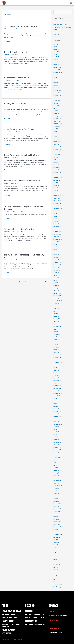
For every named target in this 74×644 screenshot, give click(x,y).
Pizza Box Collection (35, 614)
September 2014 (58, 363)
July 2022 (56, 129)
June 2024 (56, 80)
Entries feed (56, 582)
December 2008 (57, 527)
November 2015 (57, 327)
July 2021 (56, 157)
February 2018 (57, 257)
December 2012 (57, 416)
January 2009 (57, 524)
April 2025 (56, 60)
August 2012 (57, 427)
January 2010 (57, 506)
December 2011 (57, 447)
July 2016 (56, 306)
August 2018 (57, 242)
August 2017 (57, 273)
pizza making (57, 565)
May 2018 (56, 250)
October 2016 (57, 298)
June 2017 (56, 278)
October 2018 (57, 237)
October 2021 (57, 152)
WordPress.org (57, 587)
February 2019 (57, 226)
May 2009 (56, 517)
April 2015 (56, 345)
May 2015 (56, 342)
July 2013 (56, 398)
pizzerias (9, 29)
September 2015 (58, 332)
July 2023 (56, 103)
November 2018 (57, 234)
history (6, 106)
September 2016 (58, 301)
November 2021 (57, 149)
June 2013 (56, 401)
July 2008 (56, 540)
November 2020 (57, 172)
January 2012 (57, 445)
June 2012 (56, 432)
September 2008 (58, 535)
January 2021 (57, 170)
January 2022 (57, 144)
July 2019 (56, 214)
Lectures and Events (35, 618)
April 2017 (56, 283)
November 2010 (57, 481)
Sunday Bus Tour (9, 618)
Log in (55, 579)
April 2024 (56, 85)
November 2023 (57, 95)
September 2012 (58, 424)
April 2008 (56, 547)
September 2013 (58, 393)
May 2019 (56, 219)
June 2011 (56, 463)
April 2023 (56, 111)
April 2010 (56, 499)
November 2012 (57, 419)
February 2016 (57, 319)
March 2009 (56, 519)
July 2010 (56, 491)
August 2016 (57, 304)
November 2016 (57, 296)
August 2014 (57, 365)
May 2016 (56, 311)
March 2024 (56, 88)
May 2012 (56, 434)
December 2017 (57, 262)
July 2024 (56, 78)
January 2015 (57, 352)
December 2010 (57, 478)
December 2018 (57, 232)
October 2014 (57, 360)
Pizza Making (31, 621)
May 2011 (56, 465)
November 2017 (57, 265)
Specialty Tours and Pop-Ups (11, 625)
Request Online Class (55, 632)
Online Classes (8, 630)
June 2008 (56, 542)
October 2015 (57, 329)
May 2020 (56, 188)
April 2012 (56, 437)
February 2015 (57, 350)
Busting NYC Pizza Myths (15, 104)
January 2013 (57, 414)
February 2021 (57, 167)
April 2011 (56, 468)
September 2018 (58, 239)
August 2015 (57, 334)
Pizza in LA (56, 35)
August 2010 (57, 488)
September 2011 (58, 455)
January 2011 (57, 476)
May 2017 (56, 280)
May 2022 (56, 134)
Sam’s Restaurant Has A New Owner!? (21, 26)
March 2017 (56, 285)
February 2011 (57, 473)
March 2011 (56, 470)
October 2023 (57, 98)
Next (47, 282)
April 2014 (56, 375)
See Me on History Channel (60, 32)
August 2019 (57, 211)
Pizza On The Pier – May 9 (16, 52)
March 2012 (56, 440)
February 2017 (57, 288)
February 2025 (57, 65)
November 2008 (57, 529)
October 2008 (57, 532)
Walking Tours (8, 614)
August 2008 (57, 537)
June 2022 (56, 131)
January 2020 (57, 198)
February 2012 (57, 442)
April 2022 (56, 137)
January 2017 (57, 291)
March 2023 (56, 113)
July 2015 (56, 337)
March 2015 (56, 347)
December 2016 (57, 293)
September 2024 (58, 72)
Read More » (7, 41)
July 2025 (56, 54)
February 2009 (57, 522)
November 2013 (57, 388)
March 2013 (56, 409)
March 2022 (56, 139)
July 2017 (56, 275)
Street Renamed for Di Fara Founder (20, 129)
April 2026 (56, 47)
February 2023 (57, 116)
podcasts (56, 570)
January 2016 (57, 321)
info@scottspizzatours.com (58, 615)
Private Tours (8, 621)
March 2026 (56, 49)
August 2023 (57, 101)
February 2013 (57, 411)
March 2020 (56, 193)
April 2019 (56, 221)
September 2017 (58, 270)
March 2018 (56, 255)
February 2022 (57, 142)
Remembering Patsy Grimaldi (17, 78)
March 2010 (56, 501)
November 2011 (57, 450)
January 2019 (57, 229)
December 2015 (57, 324)
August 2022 (57, 126)
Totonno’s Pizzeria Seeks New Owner (20, 229)
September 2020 (58, 178)
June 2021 (56, 160)
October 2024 (57, 70)
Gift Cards (6, 633)
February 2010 (57, 504)
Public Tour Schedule (11, 611)
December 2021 (57, 147)
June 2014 (56, 370)
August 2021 (57, 155)
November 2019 (57, 203)
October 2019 (57, 206)
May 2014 (56, 373)
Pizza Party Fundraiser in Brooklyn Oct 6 (22, 155)
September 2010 (58, 486)
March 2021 (56, 165)
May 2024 (56, 83)
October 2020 (57, 175)
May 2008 (56, 545)
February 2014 (57, 381)
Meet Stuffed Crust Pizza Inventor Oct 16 (22, 181)
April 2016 (56, 314)
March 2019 (56, 224)
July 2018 (56, 244)
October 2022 (57, 121)
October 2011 (57, 452)
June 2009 (56, 514)
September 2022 (58, 124)
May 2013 (56, 404)
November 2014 (57, 357)
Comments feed (58, 584)
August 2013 (57, 396)
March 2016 (56, 316)
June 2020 (56, 185)
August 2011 (57, 458)
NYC (5, 29)
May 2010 (56, 496)
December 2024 (57, 67)
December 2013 (57, 386)
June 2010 (56, 494)
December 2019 (57, 201)
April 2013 (56, 406)
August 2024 (57, 75)
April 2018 (56, 252)
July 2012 (56, 429)
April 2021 (56, 162)
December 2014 (57, 355)
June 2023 (56, 106)
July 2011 (56, 460)
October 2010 (57, 483)
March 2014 (56, 378)
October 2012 (57, 422)
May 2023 (56, 108)
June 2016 (56, 309)
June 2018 (56, 247)
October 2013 (57, 391)
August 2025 (57, 52)
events (6, 55)
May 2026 (56, 44)
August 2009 (57, 511)
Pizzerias (29, 611)
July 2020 (56, 183)
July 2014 (56, 368)
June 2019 (56, 216)
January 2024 (57, 93)
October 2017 (57, 268)
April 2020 (56, 191)
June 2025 (56, 57)
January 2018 (57, 260)
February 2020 (57, 196)
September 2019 (58, 208)
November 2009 (57, 509)
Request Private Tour (56, 624)
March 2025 (56, 62)
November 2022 (57, 119)
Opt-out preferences (35, 624)
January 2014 (57, 383)
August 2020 (57, 180)
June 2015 (56, 339)
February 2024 (57, 90)
